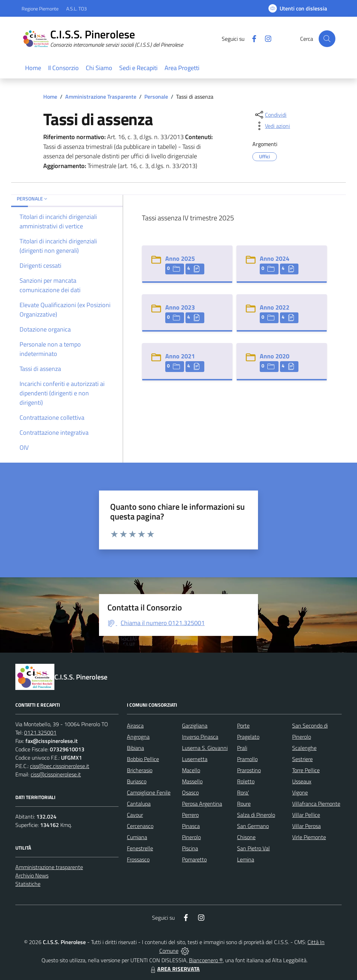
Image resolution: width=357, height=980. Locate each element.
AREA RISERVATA (174, 969)
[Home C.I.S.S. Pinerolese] (107, 39)
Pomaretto (194, 859)
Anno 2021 (180, 356)
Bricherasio (140, 770)
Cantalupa (139, 804)
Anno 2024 (275, 259)
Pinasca (191, 826)
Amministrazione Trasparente (101, 97)
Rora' (243, 792)
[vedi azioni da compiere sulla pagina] (272, 126)
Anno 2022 (275, 307)
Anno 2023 (180, 307)
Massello (192, 781)
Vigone (300, 792)
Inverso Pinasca (200, 737)
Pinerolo (191, 837)
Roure (244, 804)
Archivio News (32, 875)
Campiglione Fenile (149, 792)
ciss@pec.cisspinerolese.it (60, 766)
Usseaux (302, 781)
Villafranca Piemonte (316, 804)
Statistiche (28, 884)
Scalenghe (304, 748)
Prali (242, 748)
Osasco (190, 792)
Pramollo (247, 759)
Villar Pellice (306, 815)
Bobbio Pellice (143, 759)
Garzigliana (195, 725)
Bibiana (135, 748)
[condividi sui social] (270, 115)
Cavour (135, 815)
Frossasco (138, 859)
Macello (191, 770)
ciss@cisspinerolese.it (56, 774)
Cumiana (137, 837)
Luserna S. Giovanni (205, 748)
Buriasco (137, 781)
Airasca (135, 725)
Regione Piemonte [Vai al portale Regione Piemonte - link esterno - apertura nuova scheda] (40, 9)
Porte (243, 725)
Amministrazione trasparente (49, 867)
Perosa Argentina (202, 804)
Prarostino (249, 770)
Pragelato (248, 737)
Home (50, 97)
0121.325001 (40, 732)
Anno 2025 (180, 259)
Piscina (190, 848)
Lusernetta (195, 759)
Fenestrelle (140, 848)
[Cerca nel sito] (327, 39)
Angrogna (138, 737)
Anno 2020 (275, 356)
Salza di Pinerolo (256, 815)
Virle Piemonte (309, 837)
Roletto (246, 781)
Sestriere (302, 759)
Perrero (190, 815)
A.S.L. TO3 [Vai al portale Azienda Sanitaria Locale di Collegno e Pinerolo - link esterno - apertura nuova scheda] (77, 9)
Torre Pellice (306, 770)
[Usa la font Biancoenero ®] (298, 8)
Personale (156, 97)
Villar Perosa (306, 826)
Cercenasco (140, 826)
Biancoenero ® (206, 960)
